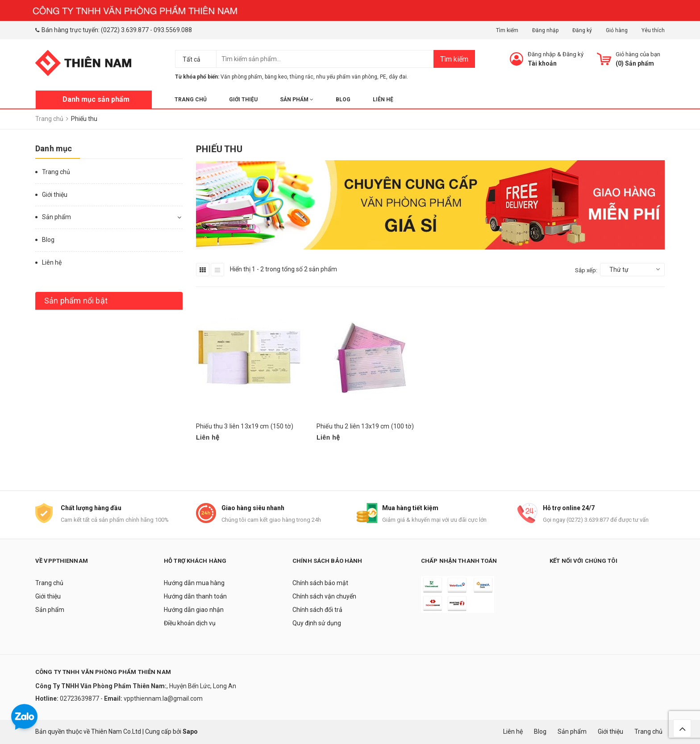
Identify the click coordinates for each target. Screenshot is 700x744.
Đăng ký (582, 30)
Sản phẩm (297, 100)
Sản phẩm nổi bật (76, 301)
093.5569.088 (173, 30)
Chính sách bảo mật (320, 583)
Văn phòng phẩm (241, 77)
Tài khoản (542, 63)
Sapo (190, 732)
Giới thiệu (243, 100)
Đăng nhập (545, 30)
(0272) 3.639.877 (125, 30)
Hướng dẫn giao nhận (194, 610)
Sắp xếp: (586, 270)
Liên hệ (383, 100)
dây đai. (398, 77)
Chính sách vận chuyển (324, 596)
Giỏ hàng (617, 30)
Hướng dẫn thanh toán (195, 596)
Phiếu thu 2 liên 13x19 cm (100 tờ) (365, 426)
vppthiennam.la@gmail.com (163, 698)
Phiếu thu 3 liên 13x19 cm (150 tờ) (245, 426)
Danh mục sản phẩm (96, 99)
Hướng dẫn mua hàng (194, 583)
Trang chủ (191, 100)
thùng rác (302, 77)
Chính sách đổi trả (317, 610)
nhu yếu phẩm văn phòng (347, 77)
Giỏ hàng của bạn (638, 54)
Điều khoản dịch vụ (190, 623)
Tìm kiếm (507, 30)
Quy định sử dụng (317, 623)
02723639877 (80, 698)
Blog (343, 100)
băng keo (276, 77)
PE (383, 77)
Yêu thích (653, 30)
